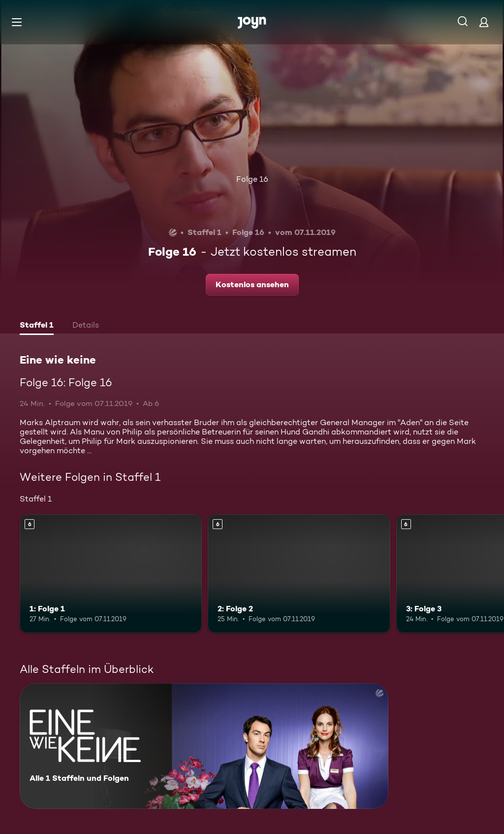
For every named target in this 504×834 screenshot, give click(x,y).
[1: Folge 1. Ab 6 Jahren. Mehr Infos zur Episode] (111, 574)
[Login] (484, 22)
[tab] (37, 326)
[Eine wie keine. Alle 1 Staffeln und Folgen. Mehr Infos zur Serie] (204, 746)
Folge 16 (252, 179)
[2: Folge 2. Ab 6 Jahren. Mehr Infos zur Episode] (299, 574)
